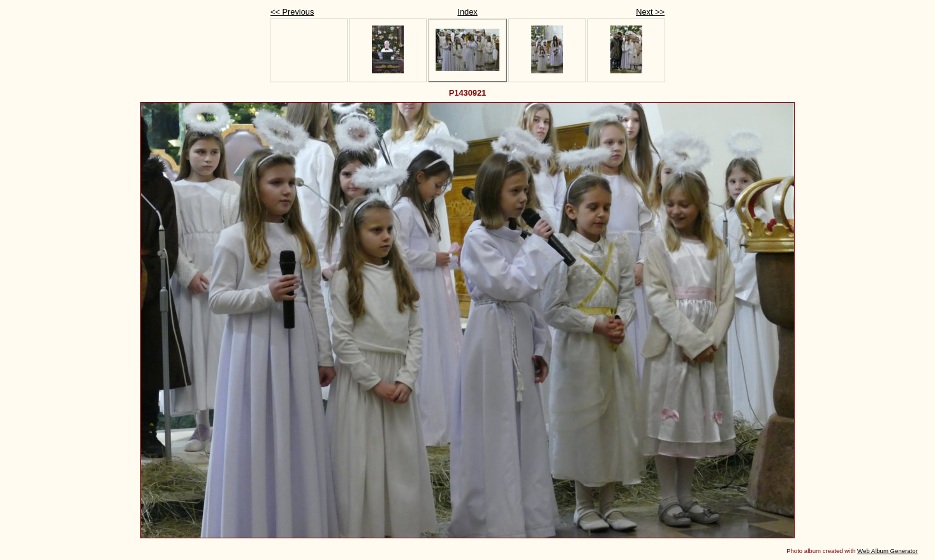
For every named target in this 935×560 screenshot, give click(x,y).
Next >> (650, 12)
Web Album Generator (887, 551)
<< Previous (292, 12)
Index (467, 12)
